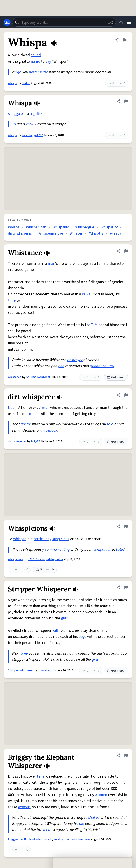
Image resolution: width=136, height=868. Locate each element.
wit (23, 114)
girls (64, 618)
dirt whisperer (17, 441)
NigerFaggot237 (32, 135)
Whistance (15, 377)
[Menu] (129, 22)
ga (19, 72)
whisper (19, 539)
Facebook (49, 430)
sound (36, 55)
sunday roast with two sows (72, 840)
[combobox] (64, 22)
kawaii (87, 294)
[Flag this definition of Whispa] (125, 40)
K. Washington (47, 670)
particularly (42, 539)
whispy (116, 233)
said (110, 424)
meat (47, 830)
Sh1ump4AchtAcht (38, 377)
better (34, 72)
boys (82, 637)
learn (44, 72)
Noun (12, 408)
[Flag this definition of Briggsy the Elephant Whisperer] (126, 755)
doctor (26, 424)
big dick (36, 114)
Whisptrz (96, 233)
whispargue (85, 227)
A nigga (14, 114)
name (35, 61)
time (12, 300)
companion (102, 550)
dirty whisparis (20, 233)
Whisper (76, 233)
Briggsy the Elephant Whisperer (29, 840)
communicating (57, 550)
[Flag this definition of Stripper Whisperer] (126, 587)
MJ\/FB (36, 441)
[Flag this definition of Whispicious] (126, 526)
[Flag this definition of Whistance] (126, 251)
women (101, 795)
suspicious (61, 539)
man (52, 264)
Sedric (26, 83)
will (55, 631)
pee (61, 366)
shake (93, 818)
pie (82, 824)
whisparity (109, 227)
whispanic (61, 227)
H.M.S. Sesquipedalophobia (45, 559)
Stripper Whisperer (20, 670)
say (48, 61)
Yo (14, 124)
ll (49, 659)
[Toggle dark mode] (121, 22)
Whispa (12, 83)
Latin (120, 550)
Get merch (116, 377)
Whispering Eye (51, 233)
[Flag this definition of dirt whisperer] (126, 395)
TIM (94, 325)
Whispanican (36, 227)
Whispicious (15, 559)
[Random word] (111, 22)
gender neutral (102, 366)
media (34, 414)
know (30, 124)
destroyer (75, 360)
